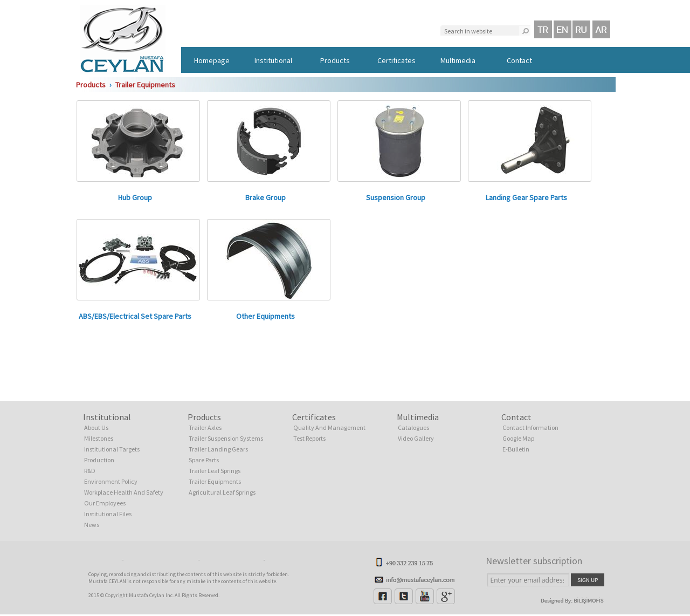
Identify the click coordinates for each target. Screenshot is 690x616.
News (92, 525)
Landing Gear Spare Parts (526, 197)
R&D (90, 471)
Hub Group (135, 197)
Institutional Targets (112, 449)
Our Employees (105, 503)
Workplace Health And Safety (124, 492)
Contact (519, 60)
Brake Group (265, 197)
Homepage (212, 60)
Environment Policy (111, 481)
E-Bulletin (516, 449)
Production (99, 460)
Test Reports (309, 438)
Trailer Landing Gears (218, 449)
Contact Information (530, 427)
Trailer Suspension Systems (226, 438)
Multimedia (458, 60)
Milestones (99, 438)
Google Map (518, 438)
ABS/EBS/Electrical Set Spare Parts (135, 316)
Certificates (396, 60)
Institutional (273, 60)
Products (335, 60)
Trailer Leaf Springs (215, 471)
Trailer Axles (205, 427)
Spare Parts (204, 460)
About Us (96, 427)
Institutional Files (108, 514)
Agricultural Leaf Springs (222, 492)
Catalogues (413, 427)
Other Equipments (265, 316)
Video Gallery (416, 438)
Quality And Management (329, 427)
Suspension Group (396, 197)
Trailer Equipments (145, 85)
